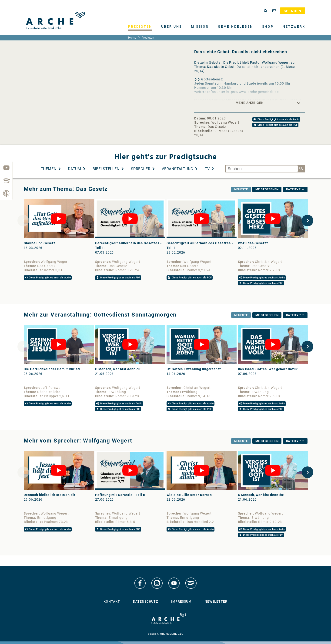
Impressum (181, 602)
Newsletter (216, 602)
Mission (200, 26)
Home (132, 38)
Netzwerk (294, 26)
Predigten (140, 26)
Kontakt (112, 602)
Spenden (293, 11)
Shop (268, 26)
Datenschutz (145, 602)
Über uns (172, 26)
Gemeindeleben (236, 26)
